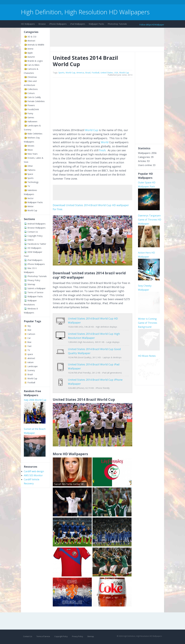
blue (29, 342)
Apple (30, 53)
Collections (33, 89)
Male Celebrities (35, 134)
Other (30, 166)
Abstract (31, 41)
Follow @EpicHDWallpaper (152, 25)
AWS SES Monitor (33, 475)
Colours (31, 93)
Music (30, 150)
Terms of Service (35, 292)
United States (107, 73)
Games (31, 117)
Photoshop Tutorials (117, 24)
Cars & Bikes (33, 65)
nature (30, 362)
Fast (29, 346)
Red (29, 330)
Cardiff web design (34, 471)
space (30, 354)
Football (31, 382)
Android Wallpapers (36, 224)
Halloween (32, 121)
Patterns (31, 170)
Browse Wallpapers (36, 228)
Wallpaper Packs (96, 24)
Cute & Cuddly (34, 97)
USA (116, 73)
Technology (33, 182)
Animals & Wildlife (36, 45)
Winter (30, 206)
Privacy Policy (34, 280)
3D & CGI (32, 37)
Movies (31, 146)
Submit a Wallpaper (36, 288)
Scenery (31, 370)
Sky (29, 326)
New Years (33, 154)
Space (30, 174)
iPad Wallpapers (78, 24)
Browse (42, 24)
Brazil (30, 374)
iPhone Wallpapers (58, 24)
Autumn (31, 57)
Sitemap (31, 284)
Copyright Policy (35, 236)
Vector (30, 198)
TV (29, 186)
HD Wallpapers (28, 24)
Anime (30, 49)
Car (29, 338)
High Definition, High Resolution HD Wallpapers (85, 12)
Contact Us (33, 232)
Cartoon (31, 334)
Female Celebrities (36, 101)
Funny (30, 113)
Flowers (31, 105)
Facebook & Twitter (37, 244)
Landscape (33, 366)
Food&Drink (33, 109)
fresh (102, 150)
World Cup (32, 210)
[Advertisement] (74, 3)
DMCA (30, 240)
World (105, 142)
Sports (30, 178)
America (80, 73)
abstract (31, 358)
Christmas (32, 77)
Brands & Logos (35, 61)
